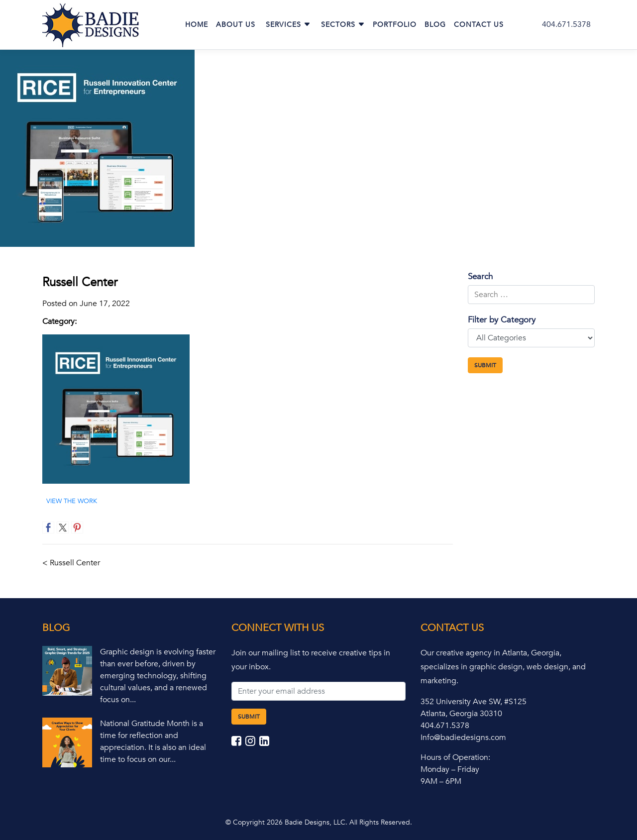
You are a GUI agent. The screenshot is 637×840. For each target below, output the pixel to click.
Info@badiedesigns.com (463, 737)
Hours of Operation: (455, 757)
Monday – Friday (450, 769)
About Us (236, 25)
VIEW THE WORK (72, 501)
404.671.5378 (566, 24)
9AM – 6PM (441, 781)
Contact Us (479, 25)
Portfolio (395, 25)
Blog (435, 25)
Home (197, 25)
